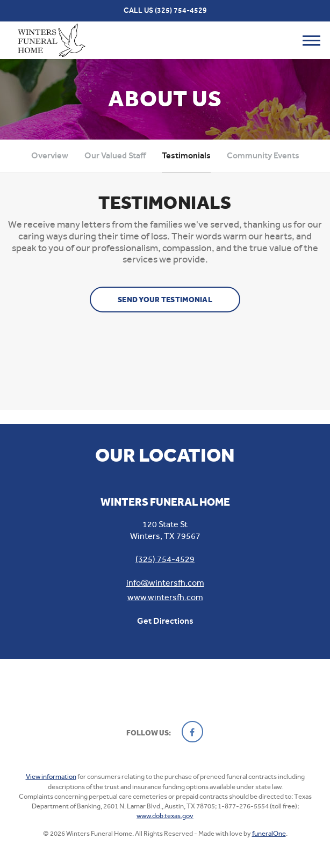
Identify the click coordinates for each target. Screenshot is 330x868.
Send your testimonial (165, 300)
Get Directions (165, 621)
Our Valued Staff (115, 155)
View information (51, 776)
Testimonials (186, 155)
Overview (50, 155)
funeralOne (269, 833)
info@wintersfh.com (165, 583)
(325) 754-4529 (181, 10)
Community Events (263, 155)
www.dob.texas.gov (165, 816)
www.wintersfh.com (165, 597)
